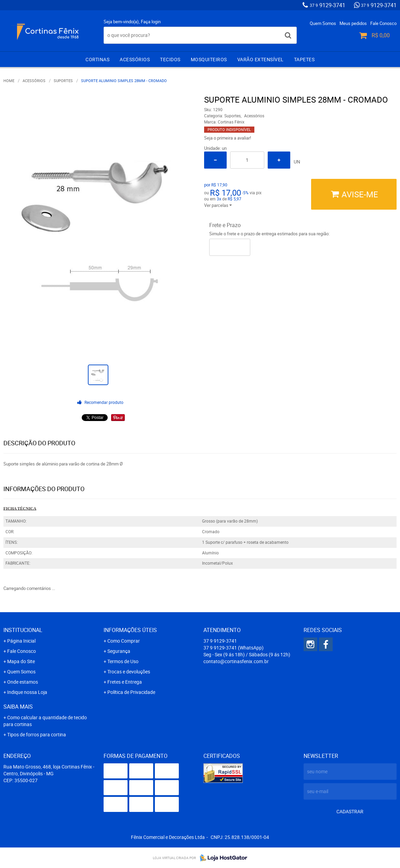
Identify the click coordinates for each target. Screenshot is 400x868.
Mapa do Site (21, 661)
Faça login (151, 22)
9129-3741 (328, 5)
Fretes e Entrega (125, 682)
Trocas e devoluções (129, 672)
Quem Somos (323, 23)
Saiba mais (18, 707)
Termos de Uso (123, 661)
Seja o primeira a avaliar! (228, 138)
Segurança (119, 651)
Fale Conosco (383, 23)
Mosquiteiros (209, 59)
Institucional (23, 630)
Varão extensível (261, 59)
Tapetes (304, 59)
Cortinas (97, 59)
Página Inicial (21, 641)
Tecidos (170, 59)
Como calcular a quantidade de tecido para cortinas (45, 721)
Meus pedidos (353, 23)
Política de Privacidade (131, 692)
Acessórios (135, 59)
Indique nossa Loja (27, 692)
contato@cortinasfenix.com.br (236, 661)
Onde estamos (23, 682)
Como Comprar (124, 641)
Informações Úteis (130, 630)
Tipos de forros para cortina (37, 734)
